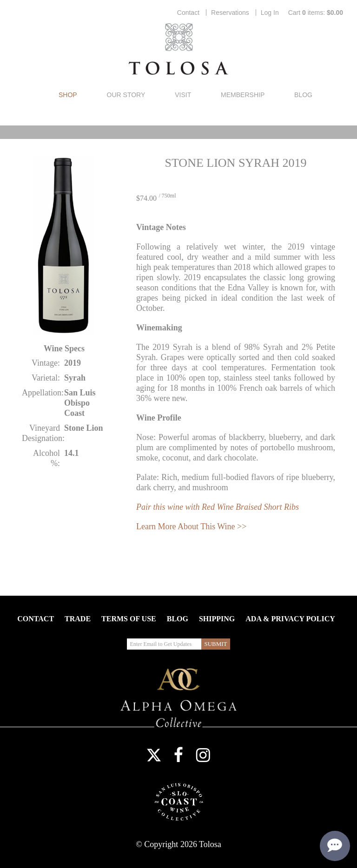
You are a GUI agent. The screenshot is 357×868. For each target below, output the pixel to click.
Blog (303, 95)
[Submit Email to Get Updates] (215, 644)
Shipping (217, 619)
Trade (78, 619)
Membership (243, 95)
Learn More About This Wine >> (191, 526)
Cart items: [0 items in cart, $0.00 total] (316, 13)
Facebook (178, 755)
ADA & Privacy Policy (290, 619)
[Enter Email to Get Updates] (164, 644)
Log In (270, 13)
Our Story (126, 95)
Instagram (203, 755)
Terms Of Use (129, 619)
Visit (183, 95)
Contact (188, 13)
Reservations (230, 13)
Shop (68, 95)
